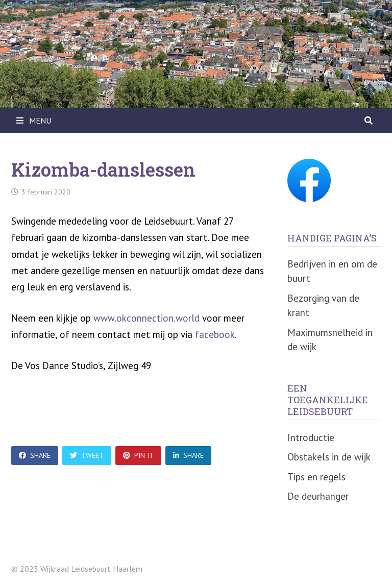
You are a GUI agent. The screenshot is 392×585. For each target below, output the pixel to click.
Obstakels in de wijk (329, 457)
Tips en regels (316, 477)
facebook (215, 334)
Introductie (311, 437)
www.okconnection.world (146, 318)
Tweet (87, 455)
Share (35, 455)
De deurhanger (318, 496)
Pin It (138, 455)
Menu (34, 120)
